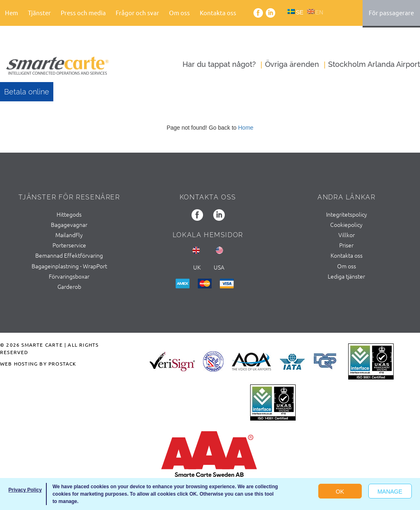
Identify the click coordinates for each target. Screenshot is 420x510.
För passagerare (391, 13)
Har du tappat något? (219, 64)
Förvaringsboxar (69, 276)
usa (219, 267)
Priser (346, 245)
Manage (390, 492)
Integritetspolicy (347, 214)
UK (197, 267)
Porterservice (69, 245)
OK (340, 492)
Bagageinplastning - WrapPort (69, 266)
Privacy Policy (25, 490)
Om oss (179, 13)
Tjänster (39, 13)
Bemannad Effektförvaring (69, 255)
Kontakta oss (218, 13)
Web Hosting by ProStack (38, 364)
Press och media (83, 13)
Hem (11, 13)
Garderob (69, 286)
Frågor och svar (137, 13)
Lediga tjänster (346, 276)
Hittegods (69, 214)
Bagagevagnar (69, 224)
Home (245, 128)
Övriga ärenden (292, 64)
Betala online (27, 92)
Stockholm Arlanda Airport (374, 64)
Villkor (347, 235)
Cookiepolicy (346, 224)
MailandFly (69, 235)
